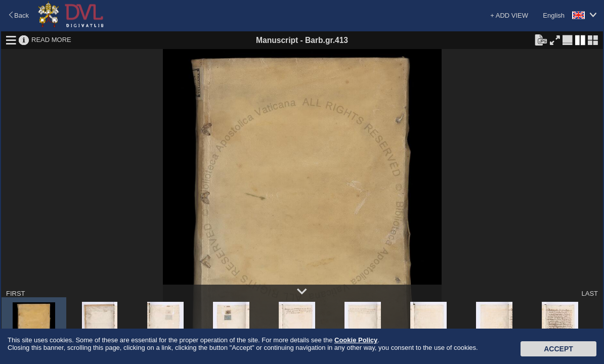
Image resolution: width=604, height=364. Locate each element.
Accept (558, 349)
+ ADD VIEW (509, 15)
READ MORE (51, 40)
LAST (590, 293)
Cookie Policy (356, 340)
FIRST (16, 293)
